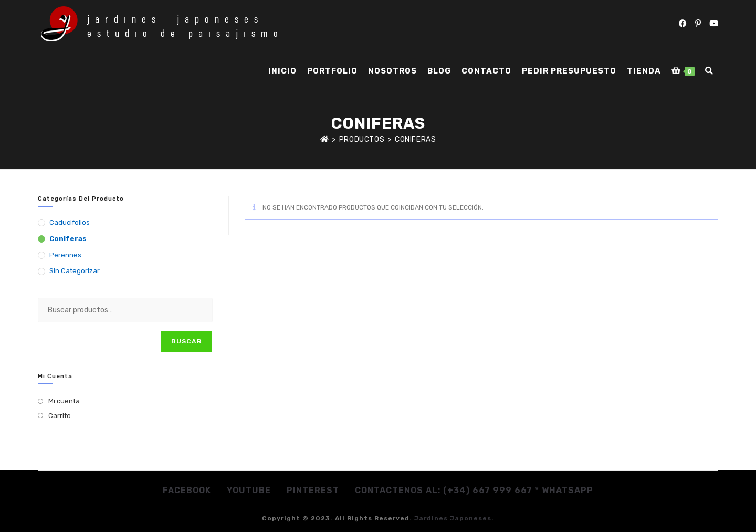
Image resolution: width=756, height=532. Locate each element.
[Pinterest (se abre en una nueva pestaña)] (698, 24)
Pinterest (313, 490)
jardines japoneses (453, 518)
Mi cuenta (64, 401)
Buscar (186, 341)
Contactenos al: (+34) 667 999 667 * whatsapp (474, 490)
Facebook (187, 490)
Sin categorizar (75, 271)
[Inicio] (325, 139)
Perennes (65, 255)
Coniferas (415, 139)
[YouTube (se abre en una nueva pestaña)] (714, 24)
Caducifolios (70, 222)
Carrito (60, 416)
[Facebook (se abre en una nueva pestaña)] (683, 24)
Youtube (249, 490)
